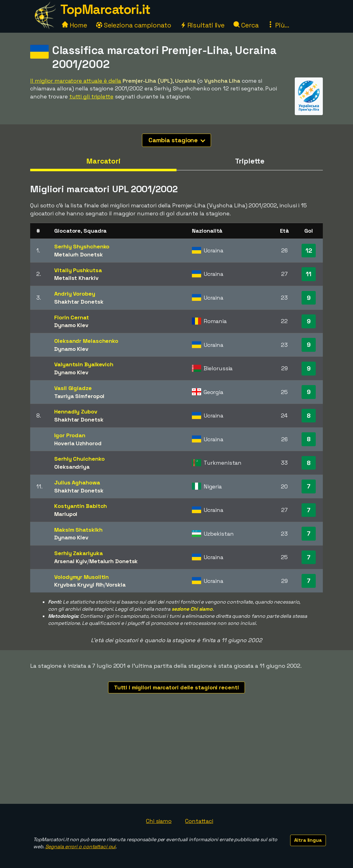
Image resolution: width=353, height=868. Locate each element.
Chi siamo (159, 821)
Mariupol (66, 514)
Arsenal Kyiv (71, 561)
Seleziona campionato (134, 25)
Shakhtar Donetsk (79, 302)
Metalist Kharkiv (76, 278)
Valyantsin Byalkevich (84, 364)
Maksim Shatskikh (78, 530)
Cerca (246, 25)
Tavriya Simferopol (79, 396)
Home (75, 25)
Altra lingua (308, 840)
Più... (278, 25)
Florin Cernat (72, 317)
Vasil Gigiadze (73, 388)
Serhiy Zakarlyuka (78, 553)
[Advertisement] (176, 758)
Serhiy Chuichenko (79, 459)
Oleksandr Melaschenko (86, 341)
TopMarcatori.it (105, 9)
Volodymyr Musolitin (81, 577)
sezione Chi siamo (192, 609)
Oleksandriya (72, 467)
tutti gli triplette (91, 96)
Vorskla (116, 585)
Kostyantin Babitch (81, 506)
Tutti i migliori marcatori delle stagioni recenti (176, 687)
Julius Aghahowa (77, 482)
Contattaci (199, 821)
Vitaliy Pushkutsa (78, 270)
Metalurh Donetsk (78, 254)
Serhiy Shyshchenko (82, 246)
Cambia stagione (177, 140)
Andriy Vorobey (75, 294)
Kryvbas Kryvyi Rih (79, 585)
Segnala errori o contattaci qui (81, 847)
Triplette (250, 161)
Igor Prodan (70, 435)
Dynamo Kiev (71, 325)
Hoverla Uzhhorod (78, 443)
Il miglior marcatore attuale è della (76, 81)
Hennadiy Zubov (76, 411)
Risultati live (203, 25)
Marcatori (103, 161)
